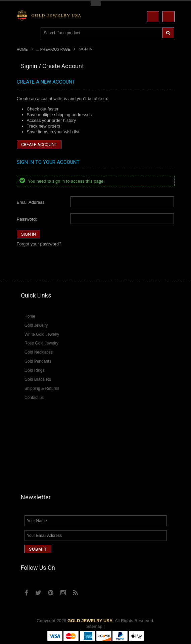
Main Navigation (23, 33)
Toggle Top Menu (96, 4)
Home (22, 49)
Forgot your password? (39, 244)
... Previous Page (53, 49)
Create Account (39, 145)
